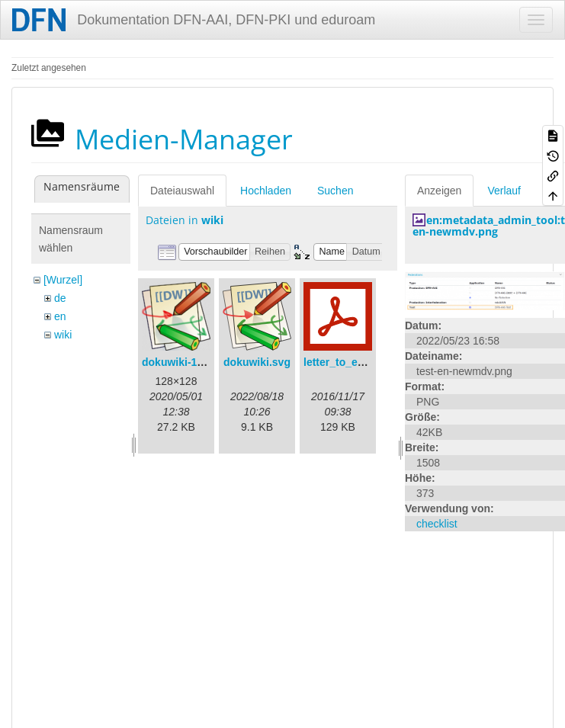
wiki (63, 335)
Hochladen (266, 191)
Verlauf (504, 191)
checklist (437, 524)
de (60, 298)
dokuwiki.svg (257, 362)
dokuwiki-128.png (186, 362)
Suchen (335, 191)
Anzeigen (439, 191)
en (60, 316)
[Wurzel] (63, 280)
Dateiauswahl (182, 191)
